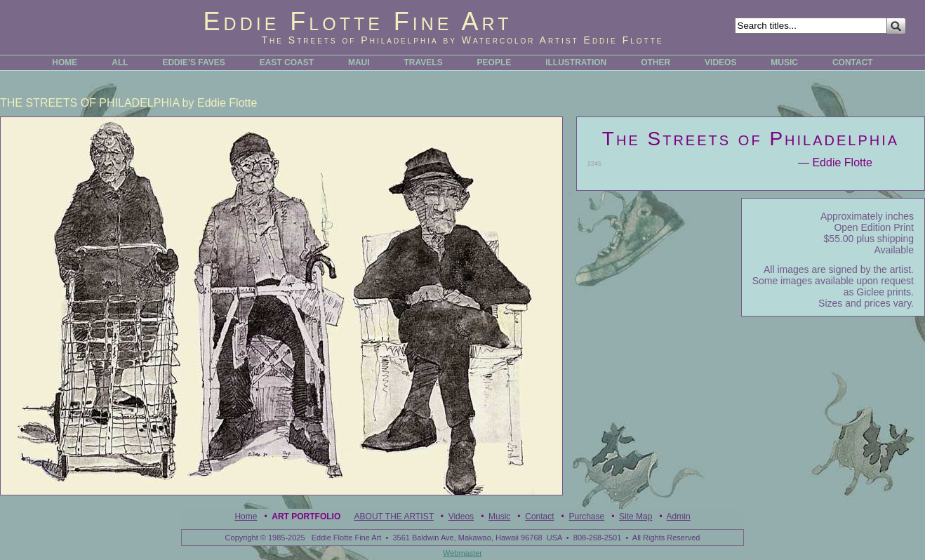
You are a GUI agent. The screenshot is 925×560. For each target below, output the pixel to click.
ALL (120, 62)
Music (499, 516)
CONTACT (853, 62)
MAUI (359, 62)
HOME (65, 62)
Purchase (586, 516)
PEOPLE (494, 62)
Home (246, 516)
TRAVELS (424, 62)
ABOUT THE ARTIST (394, 516)
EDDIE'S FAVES (193, 62)
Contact (539, 516)
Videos (461, 516)
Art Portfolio (306, 516)
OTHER (656, 62)
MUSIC (784, 62)
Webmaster (462, 553)
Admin (679, 516)
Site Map (635, 516)
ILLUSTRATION (576, 62)
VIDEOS (720, 62)
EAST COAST (287, 62)
